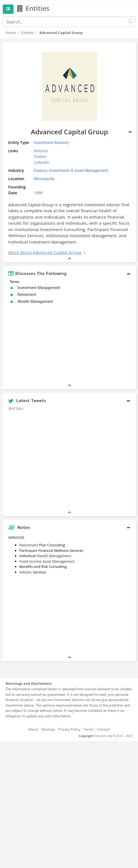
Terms (89, 729)
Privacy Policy (69, 729)
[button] (69, 273)
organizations (21, 217)
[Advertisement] (69, 616)
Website (41, 151)
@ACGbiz (16, 408)
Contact (103, 729)
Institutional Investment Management (81, 236)
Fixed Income (30, 561)
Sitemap (48, 729)
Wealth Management (54, 556)
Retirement (29, 545)
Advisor (26, 572)
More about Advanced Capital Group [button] (45, 252)
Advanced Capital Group (31, 205)
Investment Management (52, 242)
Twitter (40, 157)
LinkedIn (41, 162)
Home (11, 33)
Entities (28, 33)
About (33, 729)
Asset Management (59, 561)
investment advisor (102, 205)
